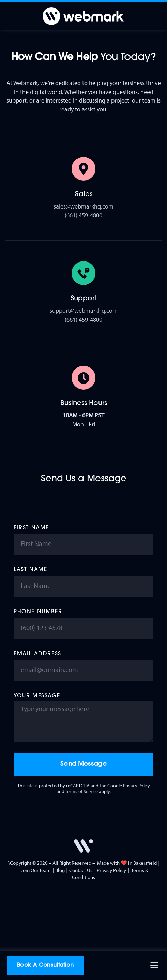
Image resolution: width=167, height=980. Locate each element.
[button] (154, 965)
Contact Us (81, 870)
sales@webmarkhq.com (83, 206)
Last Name (30, 570)
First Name (31, 528)
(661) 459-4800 (83, 215)
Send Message (83, 764)
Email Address (37, 654)
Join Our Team (36, 870)
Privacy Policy (136, 786)
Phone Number (38, 612)
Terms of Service (81, 791)
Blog (60, 870)
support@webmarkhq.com (84, 311)
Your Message (37, 696)
